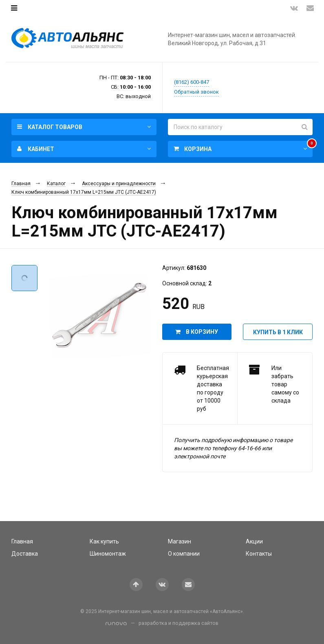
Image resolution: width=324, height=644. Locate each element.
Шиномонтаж (108, 554)
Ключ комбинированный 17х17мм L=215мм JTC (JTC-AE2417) (84, 192)
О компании (184, 554)
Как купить (104, 541)
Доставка (25, 554)
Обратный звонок (196, 92)
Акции (254, 541)
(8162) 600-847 (192, 82)
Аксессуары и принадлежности (119, 184)
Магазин (180, 541)
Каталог (56, 184)
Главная (21, 184)
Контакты (259, 554)
